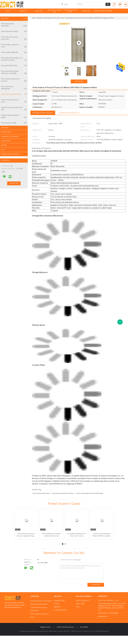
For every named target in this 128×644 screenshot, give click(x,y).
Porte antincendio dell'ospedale (14, 88)
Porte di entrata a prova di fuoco (14, 101)
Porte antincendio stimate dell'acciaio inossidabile (14, 72)
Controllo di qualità (70, 11)
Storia (56, 604)
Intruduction (59, 601)
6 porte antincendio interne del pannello (89, 493)
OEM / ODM (80, 604)
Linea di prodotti (83, 601)
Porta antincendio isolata (14, 31)
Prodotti (23, 11)
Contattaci (6, 141)
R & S (78, 607)
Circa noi (39, 11)
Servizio (57, 607)
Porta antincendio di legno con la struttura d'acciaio (14, 59)
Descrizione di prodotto (69, 113)
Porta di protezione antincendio (14, 25)
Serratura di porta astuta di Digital (14, 116)
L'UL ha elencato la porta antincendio (14, 38)
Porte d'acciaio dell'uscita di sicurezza (14, 80)
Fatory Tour (6, 132)
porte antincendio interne (41, 493)
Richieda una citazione (103, 11)
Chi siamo (5, 128)
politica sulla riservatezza (65, 627)
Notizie (4, 145)
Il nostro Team (60, 610)
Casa (8, 11)
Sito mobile (84, 627)
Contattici (86, 11)
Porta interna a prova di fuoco (14, 94)
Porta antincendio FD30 (14, 66)
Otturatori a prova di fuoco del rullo (14, 109)
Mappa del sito (45, 627)
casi (3, 150)
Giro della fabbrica (54, 11)
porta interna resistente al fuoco (63, 493)
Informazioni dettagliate (43, 113)
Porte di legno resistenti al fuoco (14, 46)
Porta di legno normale (14, 123)
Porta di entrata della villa (14, 52)
